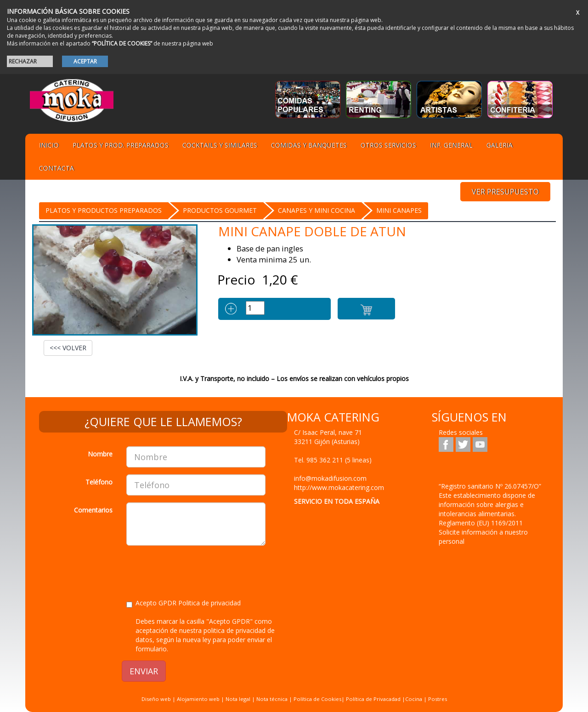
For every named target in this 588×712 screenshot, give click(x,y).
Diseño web (156, 699)
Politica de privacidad (209, 603)
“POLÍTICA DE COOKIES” (122, 43)
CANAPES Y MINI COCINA (317, 210)
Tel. (333, 460)
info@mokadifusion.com (330, 478)
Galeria (500, 145)
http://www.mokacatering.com (339, 487)
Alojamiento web (198, 699)
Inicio (49, 145)
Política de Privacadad (373, 699)
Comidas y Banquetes (309, 145)
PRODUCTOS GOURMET (220, 210)
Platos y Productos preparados (104, 210)
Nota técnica (272, 699)
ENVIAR (144, 671)
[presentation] (196, 570)
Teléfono (99, 482)
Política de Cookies (317, 699)
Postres (438, 699)
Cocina (414, 699)
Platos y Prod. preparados (121, 145)
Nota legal (238, 699)
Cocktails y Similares (220, 145)
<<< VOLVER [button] (68, 348)
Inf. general (451, 145)
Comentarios (93, 510)
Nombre (100, 454)
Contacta (57, 168)
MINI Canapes (399, 210)
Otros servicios (388, 145)
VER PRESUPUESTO (505, 192)
